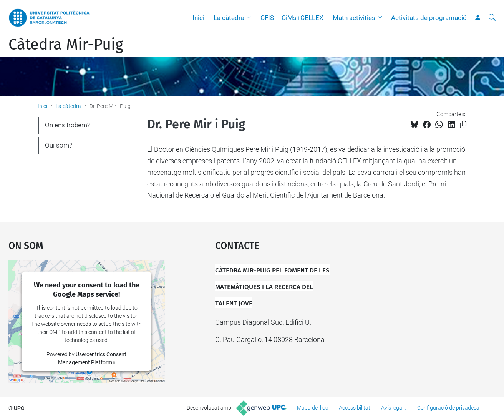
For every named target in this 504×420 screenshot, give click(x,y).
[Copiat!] (463, 125)
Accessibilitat (355, 408)
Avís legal (392, 408)
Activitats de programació (429, 18)
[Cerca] (492, 18)
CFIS (267, 18)
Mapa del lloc (313, 408)
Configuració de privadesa (448, 408)
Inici (198, 18)
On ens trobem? (68, 125)
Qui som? (59, 145)
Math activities (354, 18)
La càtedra (229, 18)
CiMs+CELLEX (303, 18)
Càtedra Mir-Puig (66, 45)
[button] (251, 18)
